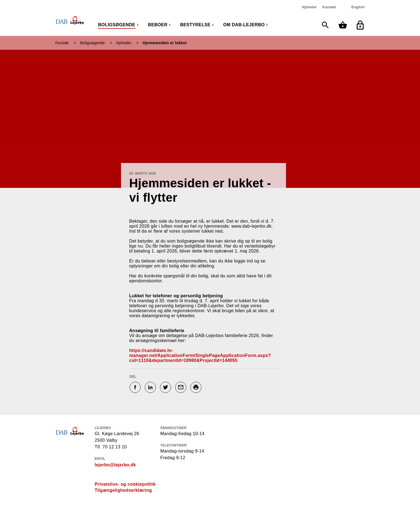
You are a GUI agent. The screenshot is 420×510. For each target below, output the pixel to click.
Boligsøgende (117, 25)
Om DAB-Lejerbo (244, 25)
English (358, 7)
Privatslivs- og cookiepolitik (125, 484)
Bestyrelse (195, 25)
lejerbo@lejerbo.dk (115, 465)
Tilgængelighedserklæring (123, 490)
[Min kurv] (344, 25)
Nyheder (309, 7)
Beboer (158, 25)
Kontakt (329, 7)
